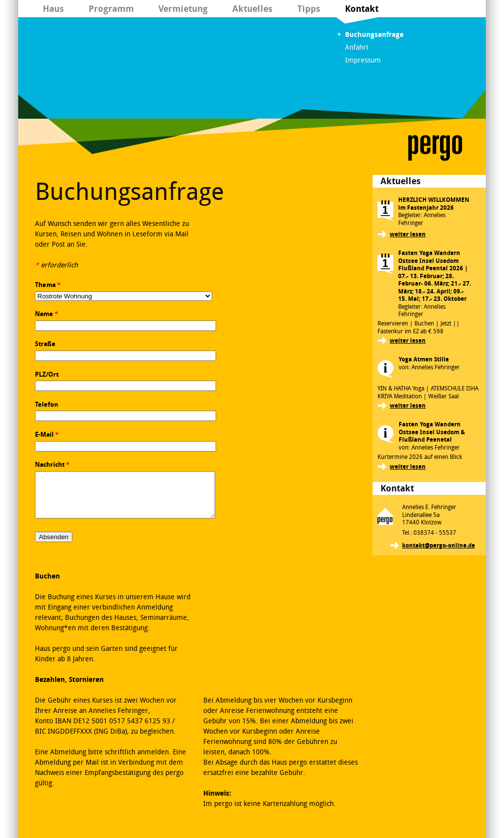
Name (47, 314)
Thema (48, 285)
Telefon (47, 404)
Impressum (363, 60)
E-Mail (47, 435)
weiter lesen (408, 234)
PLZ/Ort (47, 374)
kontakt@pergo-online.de (439, 546)
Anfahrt (357, 48)
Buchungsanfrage (374, 35)
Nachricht (52, 465)
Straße (45, 344)
